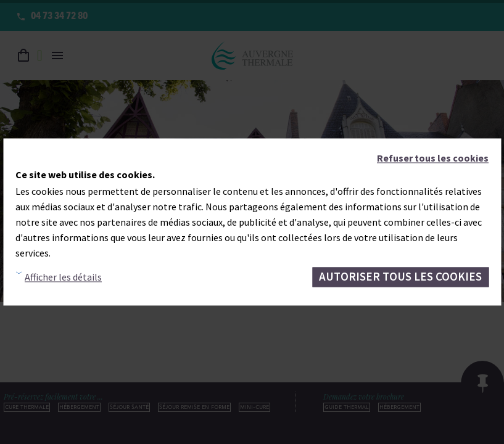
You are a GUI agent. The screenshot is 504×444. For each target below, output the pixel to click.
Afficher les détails (63, 277)
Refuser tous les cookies (433, 158)
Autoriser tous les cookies (400, 277)
